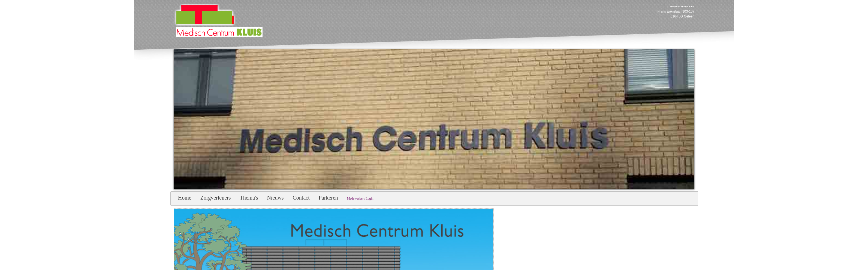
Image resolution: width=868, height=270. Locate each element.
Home (185, 198)
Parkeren (328, 198)
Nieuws (275, 198)
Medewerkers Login (360, 198)
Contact (301, 198)
